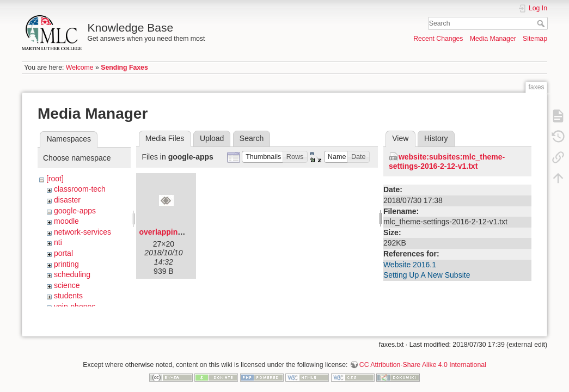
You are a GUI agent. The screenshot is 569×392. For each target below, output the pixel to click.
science (67, 285)
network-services (82, 232)
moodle (66, 221)
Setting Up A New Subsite (427, 275)
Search (542, 23)
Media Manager (493, 39)
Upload (212, 138)
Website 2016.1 (410, 265)
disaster (67, 200)
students (68, 296)
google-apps (75, 211)
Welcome (80, 68)
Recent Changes (438, 39)
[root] (55, 179)
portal (63, 253)
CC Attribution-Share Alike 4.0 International (423, 356)
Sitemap (535, 39)
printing (66, 264)
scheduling (72, 274)
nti (58, 242)
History (436, 138)
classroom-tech (80, 189)
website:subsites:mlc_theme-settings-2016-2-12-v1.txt (447, 161)
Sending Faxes (124, 68)
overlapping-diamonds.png (188, 232)
